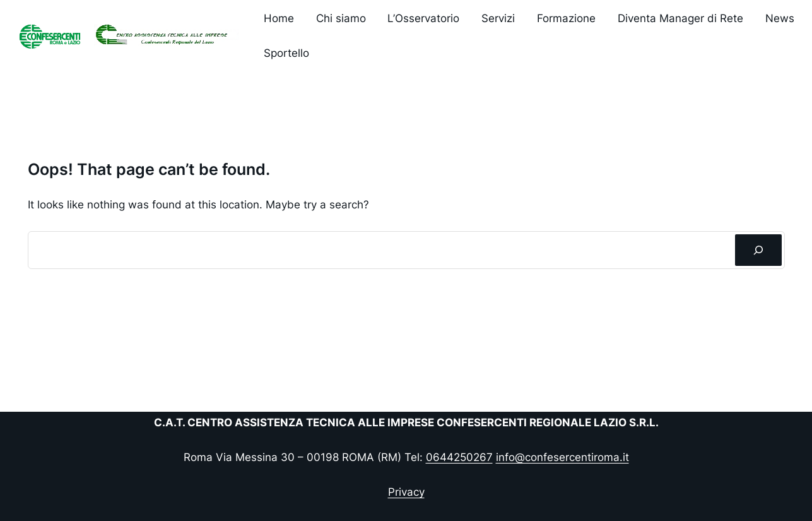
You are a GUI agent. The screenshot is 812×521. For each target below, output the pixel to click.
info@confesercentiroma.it (562, 457)
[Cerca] (758, 250)
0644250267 (459, 457)
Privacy (406, 492)
